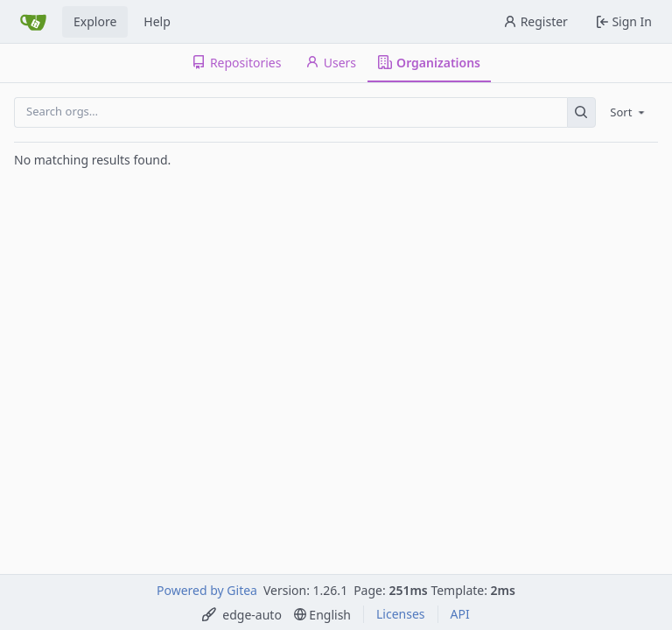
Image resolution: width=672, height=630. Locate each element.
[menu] (629, 112)
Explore (95, 21)
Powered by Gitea (207, 590)
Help (157, 21)
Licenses (401, 614)
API (460, 614)
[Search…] (581, 112)
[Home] (33, 22)
